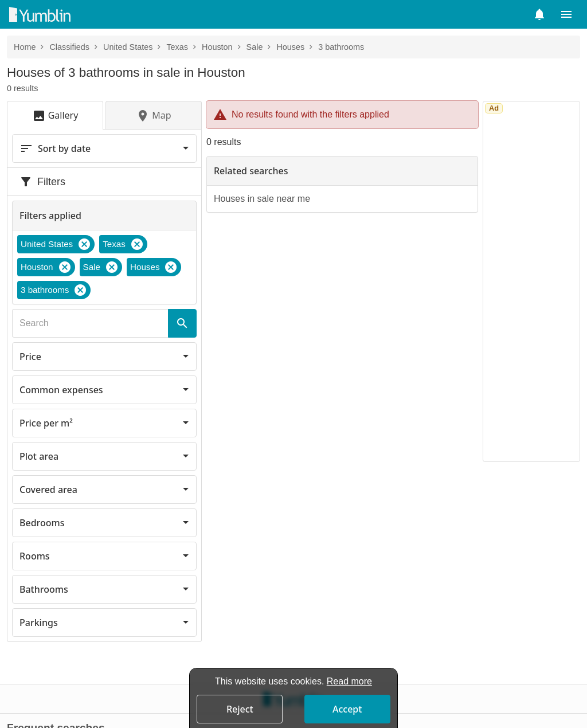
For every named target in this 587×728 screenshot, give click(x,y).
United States (128, 47)
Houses (290, 47)
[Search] (182, 323)
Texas (177, 47)
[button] (539, 14)
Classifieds (69, 47)
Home (25, 47)
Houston (217, 47)
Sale (255, 47)
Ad (494, 108)
